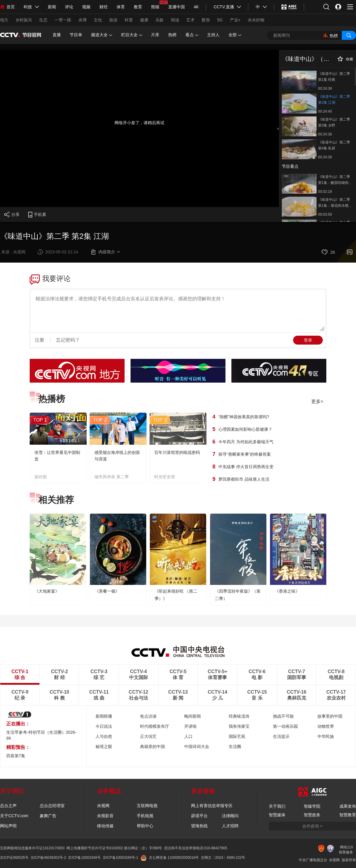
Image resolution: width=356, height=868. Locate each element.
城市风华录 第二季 (112, 477)
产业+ (235, 20)
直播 (57, 35)
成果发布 (348, 806)
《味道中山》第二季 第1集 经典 (334, 77)
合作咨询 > (312, 826)
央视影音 (105, 816)
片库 (155, 35)
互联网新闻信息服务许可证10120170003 (32, 848)
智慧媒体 (277, 815)
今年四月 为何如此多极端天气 (246, 442)
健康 (144, 20)
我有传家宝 (239, 726)
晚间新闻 (193, 716)
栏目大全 (132, 35)
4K (196, 7)
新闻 (52, 7)
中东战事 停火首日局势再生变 (246, 467)
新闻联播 (104, 716)
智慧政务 (312, 815)
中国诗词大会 (197, 747)
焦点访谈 (148, 716)
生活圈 (235, 747)
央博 (82, 20)
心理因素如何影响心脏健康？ (245, 429)
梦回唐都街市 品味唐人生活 (244, 479)
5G (220, 20)
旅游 (113, 20)
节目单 (76, 35)
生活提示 (281, 736)
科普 (129, 20)
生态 (43, 20)
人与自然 (104, 736)
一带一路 (63, 20)
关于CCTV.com (14, 816)
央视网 (103, 806)
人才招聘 (230, 826)
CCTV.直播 (224, 7)
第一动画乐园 (285, 726)
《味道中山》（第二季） (314, 59)
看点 (192, 35)
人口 (188, 736)
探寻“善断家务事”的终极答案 (245, 454)
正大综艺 (148, 736)
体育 (121, 7)
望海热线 (199, 826)
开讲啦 (190, 726)
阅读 (175, 20)
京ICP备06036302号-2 (48, 858)
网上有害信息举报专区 (212, 806)
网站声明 (8, 826)
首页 (7, 7)
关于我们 (277, 806)
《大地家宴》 (47, 591)
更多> (317, 401)
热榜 (172, 35)
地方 (4, 20)
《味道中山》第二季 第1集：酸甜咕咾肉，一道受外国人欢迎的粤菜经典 (335, 180)
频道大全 (102, 35)
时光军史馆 (165, 477)
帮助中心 (145, 826)
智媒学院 (312, 806)
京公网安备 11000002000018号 (170, 858)
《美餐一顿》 (107, 591)
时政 (28, 7)
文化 (98, 20)
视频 (86, 7)
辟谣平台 (199, 816)
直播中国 (177, 7)
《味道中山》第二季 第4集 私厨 (334, 145)
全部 (235, 35)
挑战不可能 (283, 716)
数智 (206, 20)
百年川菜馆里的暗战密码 (177, 452)
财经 (104, 7)
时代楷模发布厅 (155, 726)
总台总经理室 (52, 806)
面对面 (41, 477)
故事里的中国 (330, 716)
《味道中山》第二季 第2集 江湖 (334, 100)
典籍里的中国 (152, 747)
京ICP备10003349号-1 (120, 858)
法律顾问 (230, 816)
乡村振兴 (24, 20)
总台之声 (8, 806)
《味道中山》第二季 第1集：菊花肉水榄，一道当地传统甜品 (335, 203)
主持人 (213, 35)
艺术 (190, 20)
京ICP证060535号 (14, 858)
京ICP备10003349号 (84, 858)
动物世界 (326, 726)
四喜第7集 (16, 756)
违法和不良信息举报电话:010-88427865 (196, 848)
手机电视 (145, 816)
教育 (138, 7)
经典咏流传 (239, 716)
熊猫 (155, 7)
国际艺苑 (237, 736)
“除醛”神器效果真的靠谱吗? (244, 417)
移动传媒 (105, 826)
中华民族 (326, 736)
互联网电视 (147, 806)
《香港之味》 (287, 591)
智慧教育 (348, 815)
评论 (69, 7)
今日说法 (104, 726)
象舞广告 (48, 816)
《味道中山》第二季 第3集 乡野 (334, 122)
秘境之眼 (104, 747)
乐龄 (160, 20)
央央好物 (256, 20)
